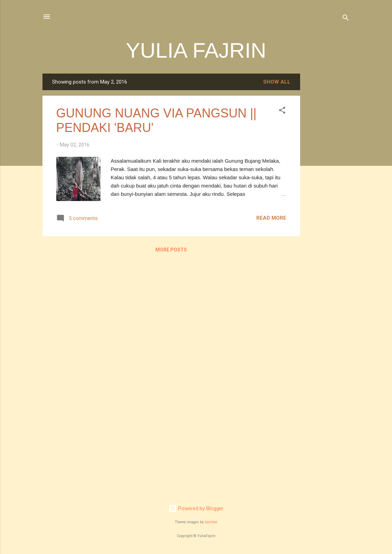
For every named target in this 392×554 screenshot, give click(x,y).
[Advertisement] (328, 177)
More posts (171, 250)
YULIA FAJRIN (196, 50)
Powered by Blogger (196, 508)
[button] (282, 111)
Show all (277, 82)
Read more (271, 218)
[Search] (346, 19)
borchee (211, 522)
